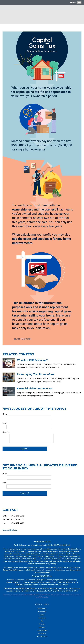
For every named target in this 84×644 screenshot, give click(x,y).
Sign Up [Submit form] (25, 493)
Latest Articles (42, 630)
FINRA (15, 582)
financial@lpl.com (10, 530)
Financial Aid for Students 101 (35, 388)
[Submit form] (25, 449)
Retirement (42, 609)
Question (6, 432)
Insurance (42, 618)
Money (42, 624)
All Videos (42, 633)
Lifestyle (42, 627)
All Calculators (42, 636)
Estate (42, 615)
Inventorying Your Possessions (36, 374)
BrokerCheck (65, 545)
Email (4, 423)
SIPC (20, 582)
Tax (42, 621)
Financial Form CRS (43, 541)
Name (5, 414)
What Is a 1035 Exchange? (32, 360)
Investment (42, 612)
